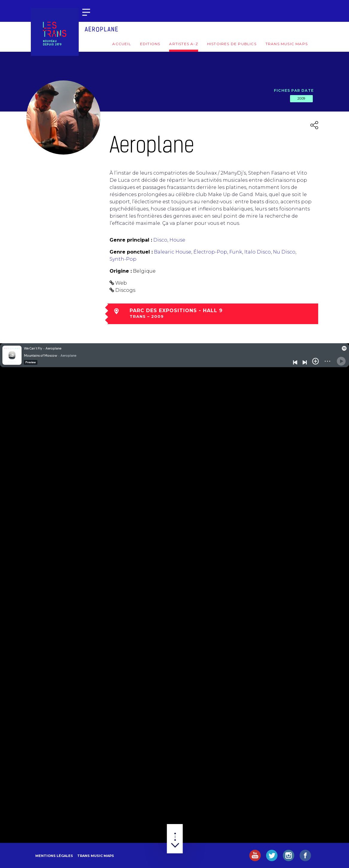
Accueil (122, 44)
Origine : (121, 271)
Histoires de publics (232, 44)
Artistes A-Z (183, 44)
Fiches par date (294, 90)
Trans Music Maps (287, 44)
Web (121, 283)
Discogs (125, 290)
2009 (301, 98)
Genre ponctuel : (131, 252)
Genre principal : (131, 240)
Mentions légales (54, 856)
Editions (150, 44)
